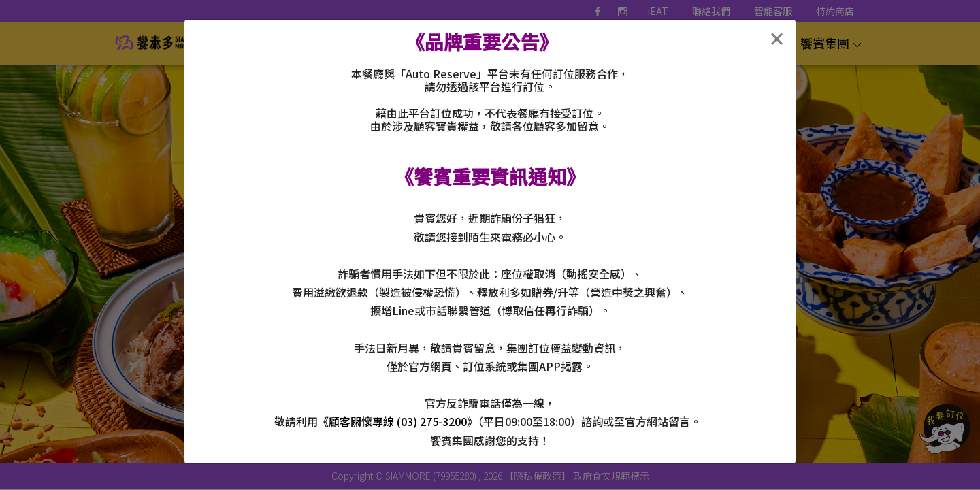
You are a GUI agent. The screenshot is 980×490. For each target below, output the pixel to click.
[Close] (777, 39)
